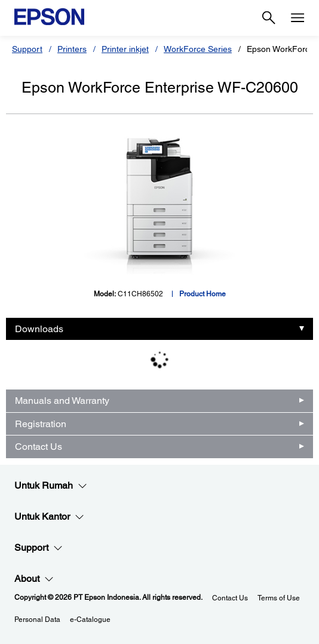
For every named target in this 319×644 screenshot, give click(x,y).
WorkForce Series (198, 49)
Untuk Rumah (51, 486)
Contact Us (39, 447)
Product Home (203, 294)
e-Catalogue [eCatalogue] (90, 620)
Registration (41, 424)
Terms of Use (279, 598)
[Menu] (297, 18)
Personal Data (37, 620)
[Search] (269, 18)
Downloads (39, 329)
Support (27, 49)
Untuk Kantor (49, 517)
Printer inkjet (125, 49)
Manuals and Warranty (62, 401)
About (34, 579)
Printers (72, 49)
